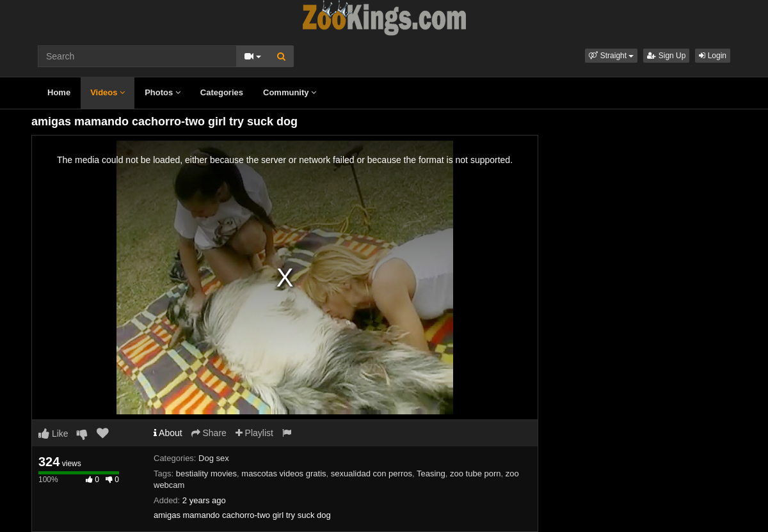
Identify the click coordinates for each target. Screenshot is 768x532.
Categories (222, 92)
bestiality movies (206, 473)
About (168, 433)
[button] (611, 56)
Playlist (254, 433)
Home (59, 92)
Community (290, 92)
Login (713, 56)
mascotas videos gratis (284, 473)
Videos (108, 92)
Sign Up (666, 56)
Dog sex (214, 458)
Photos (163, 92)
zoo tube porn (476, 473)
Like (53, 434)
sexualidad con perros (372, 473)
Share (209, 433)
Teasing (431, 473)
